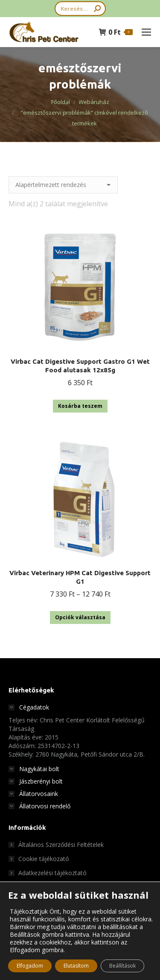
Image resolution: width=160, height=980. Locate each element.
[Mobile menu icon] (146, 32)
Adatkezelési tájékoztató (52, 873)
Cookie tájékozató (44, 859)
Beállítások (122, 966)
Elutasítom (76, 966)
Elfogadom (30, 966)
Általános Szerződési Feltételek (61, 845)
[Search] (80, 9)
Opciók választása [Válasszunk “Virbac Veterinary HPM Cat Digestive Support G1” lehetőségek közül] (80, 617)
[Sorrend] (63, 185)
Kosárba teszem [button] (80, 406)
